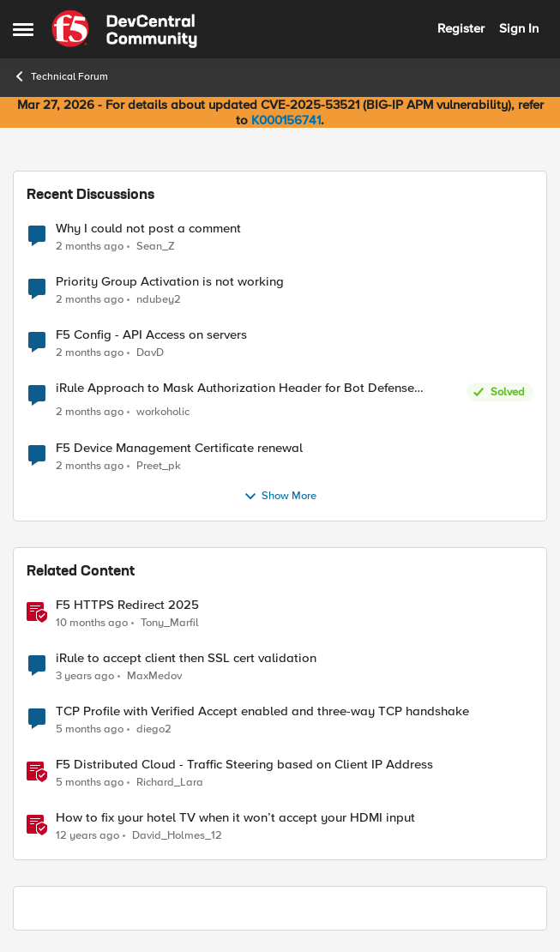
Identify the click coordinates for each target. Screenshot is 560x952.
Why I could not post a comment (148, 229)
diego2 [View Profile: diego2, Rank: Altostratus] (154, 729)
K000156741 (286, 120)
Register (461, 28)
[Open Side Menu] (23, 29)
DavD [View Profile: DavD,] (150, 353)
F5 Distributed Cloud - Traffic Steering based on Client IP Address (244, 765)
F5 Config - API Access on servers (151, 335)
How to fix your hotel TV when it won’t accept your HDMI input (235, 818)
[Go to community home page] (124, 29)
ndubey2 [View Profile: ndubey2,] (159, 300)
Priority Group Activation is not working (170, 282)
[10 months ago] (92, 623)
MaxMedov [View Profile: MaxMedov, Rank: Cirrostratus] (154, 675)
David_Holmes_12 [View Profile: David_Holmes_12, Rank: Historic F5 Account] (177, 835)
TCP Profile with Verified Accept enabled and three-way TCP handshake (262, 711)
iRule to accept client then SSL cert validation (186, 658)
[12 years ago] (87, 835)
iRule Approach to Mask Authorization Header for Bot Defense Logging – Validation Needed (235, 388)
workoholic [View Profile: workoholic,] (163, 412)
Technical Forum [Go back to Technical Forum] (60, 76)
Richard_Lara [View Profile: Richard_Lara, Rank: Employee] (170, 782)
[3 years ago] (85, 676)
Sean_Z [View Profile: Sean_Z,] (156, 246)
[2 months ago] (90, 246)
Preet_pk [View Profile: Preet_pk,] (159, 465)
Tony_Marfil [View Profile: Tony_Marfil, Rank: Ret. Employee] (170, 622)
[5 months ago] (90, 729)
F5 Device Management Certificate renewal (179, 448)
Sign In (519, 28)
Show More (280, 497)
